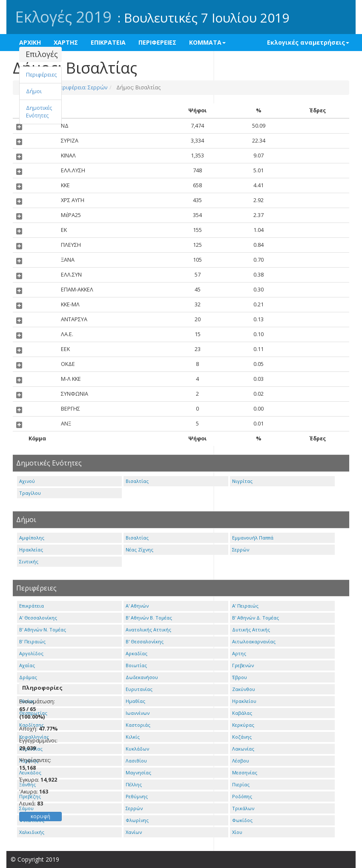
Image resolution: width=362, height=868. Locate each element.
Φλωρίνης (137, 820)
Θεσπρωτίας (33, 713)
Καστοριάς (138, 725)
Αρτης (239, 653)
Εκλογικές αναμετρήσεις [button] (308, 42)
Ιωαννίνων (138, 713)
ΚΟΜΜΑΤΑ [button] (207, 42)
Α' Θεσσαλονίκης (38, 618)
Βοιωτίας (136, 665)
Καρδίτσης (32, 725)
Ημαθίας (135, 701)
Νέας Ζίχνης (139, 550)
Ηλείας (27, 701)
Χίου (237, 832)
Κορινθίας (31, 749)
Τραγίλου (30, 493)
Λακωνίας (243, 749)
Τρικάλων (243, 808)
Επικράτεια (32, 606)
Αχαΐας (27, 665)
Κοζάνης (242, 737)
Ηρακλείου (244, 701)
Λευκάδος (30, 772)
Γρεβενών (243, 665)
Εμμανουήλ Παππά (253, 538)
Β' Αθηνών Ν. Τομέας (43, 630)
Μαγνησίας (138, 772)
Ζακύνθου (244, 689)
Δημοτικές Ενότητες (39, 112)
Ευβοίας (29, 689)
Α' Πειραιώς (245, 606)
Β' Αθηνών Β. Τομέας (149, 618)
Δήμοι (34, 91)
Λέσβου (241, 761)
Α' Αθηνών (137, 606)
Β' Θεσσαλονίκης (145, 641)
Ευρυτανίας (139, 689)
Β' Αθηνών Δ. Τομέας (256, 618)
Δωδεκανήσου (142, 677)
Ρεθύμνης (137, 796)
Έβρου (240, 677)
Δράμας (28, 677)
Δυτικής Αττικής (251, 630)
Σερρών (241, 550)
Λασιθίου (136, 761)
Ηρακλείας (31, 550)
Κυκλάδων (137, 749)
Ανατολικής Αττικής (148, 630)
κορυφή (40, 816)
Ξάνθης (27, 784)
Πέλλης (134, 784)
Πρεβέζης (30, 796)
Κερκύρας (243, 725)
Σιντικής (29, 561)
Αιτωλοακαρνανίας (254, 641)
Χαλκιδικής (32, 832)
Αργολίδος (31, 653)
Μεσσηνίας (245, 772)
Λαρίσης (29, 761)
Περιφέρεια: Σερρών (81, 87)
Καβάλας (242, 713)
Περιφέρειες (41, 75)
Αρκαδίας (136, 653)
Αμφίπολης (32, 538)
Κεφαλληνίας (34, 737)
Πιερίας (241, 784)
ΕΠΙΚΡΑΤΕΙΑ (108, 42)
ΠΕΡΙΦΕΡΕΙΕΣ (157, 42)
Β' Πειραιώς (32, 641)
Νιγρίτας (242, 481)
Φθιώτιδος (32, 820)
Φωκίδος (242, 820)
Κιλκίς (133, 737)
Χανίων (134, 832)
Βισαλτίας (137, 481)
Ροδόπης (242, 796)
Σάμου (26, 808)
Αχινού (27, 481)
